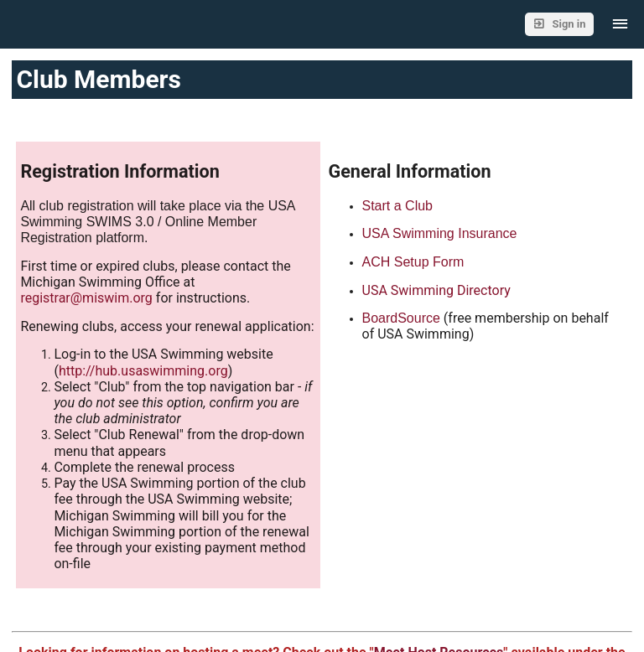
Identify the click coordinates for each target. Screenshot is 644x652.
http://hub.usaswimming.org (143, 371)
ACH (378, 262)
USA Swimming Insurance (440, 233)
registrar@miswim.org (86, 298)
